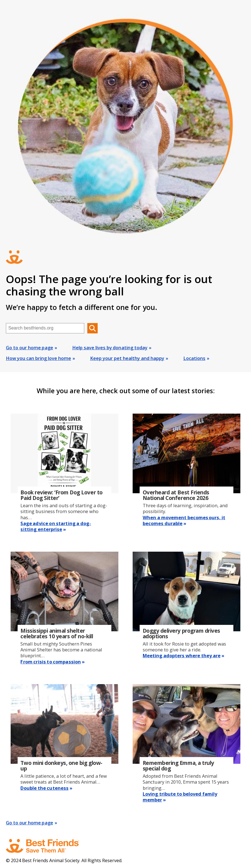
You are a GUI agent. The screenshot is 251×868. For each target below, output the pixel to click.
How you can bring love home (38, 358)
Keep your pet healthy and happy (127, 358)
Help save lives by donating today (110, 348)
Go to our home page (30, 348)
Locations (194, 358)
